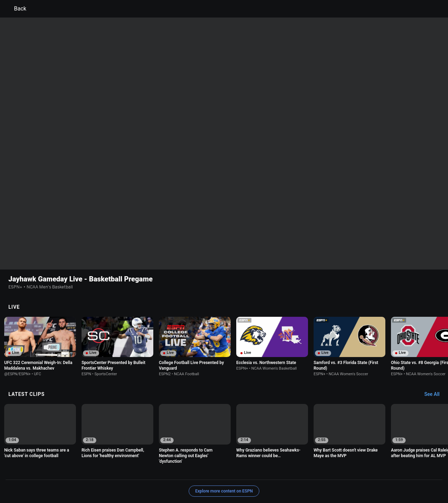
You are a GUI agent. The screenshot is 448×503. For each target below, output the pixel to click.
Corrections (258, 476)
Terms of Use (53, 470)
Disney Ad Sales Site (185, 476)
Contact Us (148, 476)
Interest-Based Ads (258, 470)
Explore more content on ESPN (224, 446)
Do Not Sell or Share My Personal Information (85, 476)
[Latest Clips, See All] (435, 349)
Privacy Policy (86, 470)
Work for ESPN (226, 476)
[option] (40, 301)
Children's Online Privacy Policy (202, 470)
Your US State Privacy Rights (135, 470)
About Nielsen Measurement (311, 470)
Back (16, 9)
